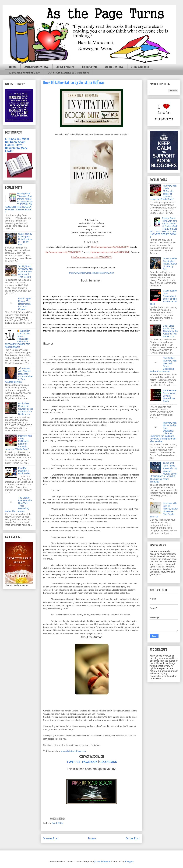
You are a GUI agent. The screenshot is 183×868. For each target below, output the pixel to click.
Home (13, 67)
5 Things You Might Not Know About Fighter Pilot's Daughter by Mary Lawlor (17, 145)
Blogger (129, 861)
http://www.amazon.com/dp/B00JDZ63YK (110, 247)
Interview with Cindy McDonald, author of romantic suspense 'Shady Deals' (18, 442)
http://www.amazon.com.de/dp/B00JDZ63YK (92, 257)
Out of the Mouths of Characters (68, 73)
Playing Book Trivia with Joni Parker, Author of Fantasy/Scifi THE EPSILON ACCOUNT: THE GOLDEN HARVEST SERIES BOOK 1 (19, 203)
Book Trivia (90, 67)
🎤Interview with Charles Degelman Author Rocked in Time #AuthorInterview (19, 375)
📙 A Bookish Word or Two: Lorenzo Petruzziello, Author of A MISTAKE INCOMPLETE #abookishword (18, 339)
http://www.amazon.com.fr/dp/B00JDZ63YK (110, 252)
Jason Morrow (102, 861)
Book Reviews (114, 67)
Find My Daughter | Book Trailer (24, 471)
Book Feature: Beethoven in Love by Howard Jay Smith (170, 396)
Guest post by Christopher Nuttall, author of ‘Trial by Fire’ (25, 239)
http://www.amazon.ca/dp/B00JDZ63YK (63, 252)
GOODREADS (108, 762)
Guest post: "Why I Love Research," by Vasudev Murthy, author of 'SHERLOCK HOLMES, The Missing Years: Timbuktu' (164, 472)
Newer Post (51, 838)
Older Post (133, 838)
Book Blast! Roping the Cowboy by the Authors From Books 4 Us (26, 409)
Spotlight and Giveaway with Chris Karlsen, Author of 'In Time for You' (25, 272)
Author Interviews (36, 67)
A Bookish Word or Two (24, 73)
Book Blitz (57, 823)
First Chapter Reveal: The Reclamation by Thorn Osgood (25, 304)
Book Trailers (65, 67)
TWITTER (73, 762)
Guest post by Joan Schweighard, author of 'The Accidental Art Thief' (163, 297)
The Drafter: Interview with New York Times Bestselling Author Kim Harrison (18, 504)
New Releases (140, 67)
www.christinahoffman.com (73, 751)
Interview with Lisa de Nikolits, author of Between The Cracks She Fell (164, 510)
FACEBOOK (90, 762)
